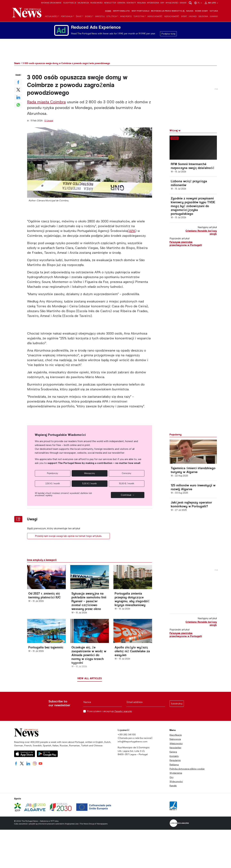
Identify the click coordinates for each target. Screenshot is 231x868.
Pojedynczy (53, 473)
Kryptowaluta (121, 11)
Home (108, 11)
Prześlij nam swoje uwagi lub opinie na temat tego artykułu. (68, 536)
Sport (184, 16)
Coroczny (126, 473)
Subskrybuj (177, 704)
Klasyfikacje (70, 3)
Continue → (128, 495)
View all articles (90, 678)
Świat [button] (79, 16)
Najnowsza (83, 3)
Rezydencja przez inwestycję (168, 11)
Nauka (190, 11)
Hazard (193, 16)
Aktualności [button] (51, 16)
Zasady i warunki (123, 711)
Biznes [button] (88, 16)
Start (17, 63)
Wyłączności (172, 3)
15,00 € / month (127, 484)
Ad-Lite (211, 3)
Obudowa (203, 16)
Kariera (121, 3)
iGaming (214, 16)
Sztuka (214, 11)
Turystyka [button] (139, 16)
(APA (131, 231)
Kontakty (131, 3)
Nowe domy (201, 11)
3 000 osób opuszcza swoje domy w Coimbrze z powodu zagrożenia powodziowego (66, 63)
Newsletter (110, 3)
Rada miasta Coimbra (46, 102)
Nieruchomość (155, 16)
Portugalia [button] (67, 16)
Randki (183, 3)
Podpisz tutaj (168, 34)
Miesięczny (90, 473)
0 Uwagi (49, 121)
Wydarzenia (153, 3)
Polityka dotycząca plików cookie (187, 769)
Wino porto (126, 16)
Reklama (141, 3)
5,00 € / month (90, 484)
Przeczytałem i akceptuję (109, 711)
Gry (162, 3)
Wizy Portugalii (140, 11)
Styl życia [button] (112, 16)
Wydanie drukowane (51, 3)
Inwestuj (100, 16)
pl (198, 3)
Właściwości (97, 3)
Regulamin (175, 760)
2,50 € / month (53, 484)
